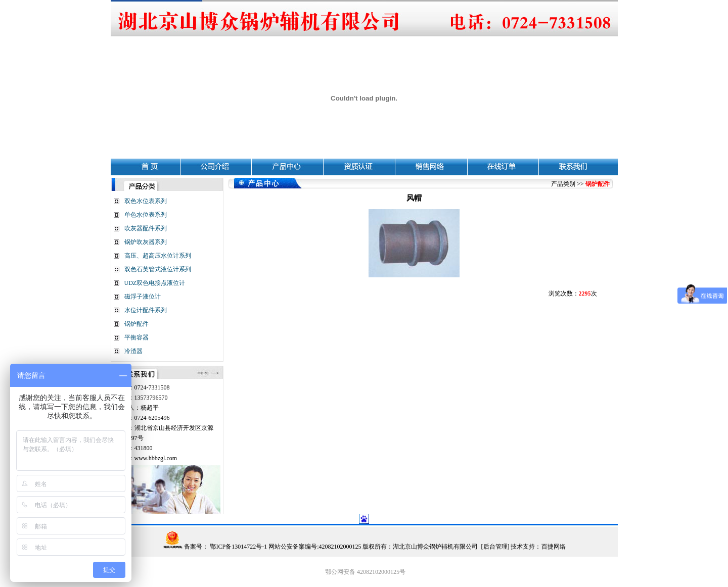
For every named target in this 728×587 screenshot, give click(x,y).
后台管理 (495, 547)
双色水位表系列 (146, 201)
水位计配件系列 (146, 310)
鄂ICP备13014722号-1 (238, 547)
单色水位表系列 (146, 215)
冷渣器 (133, 351)
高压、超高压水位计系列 (158, 256)
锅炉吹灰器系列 (146, 242)
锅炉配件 (136, 324)
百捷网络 (554, 547)
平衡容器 (136, 337)
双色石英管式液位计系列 (158, 269)
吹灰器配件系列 (146, 228)
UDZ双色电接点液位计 (155, 283)
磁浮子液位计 (143, 297)
